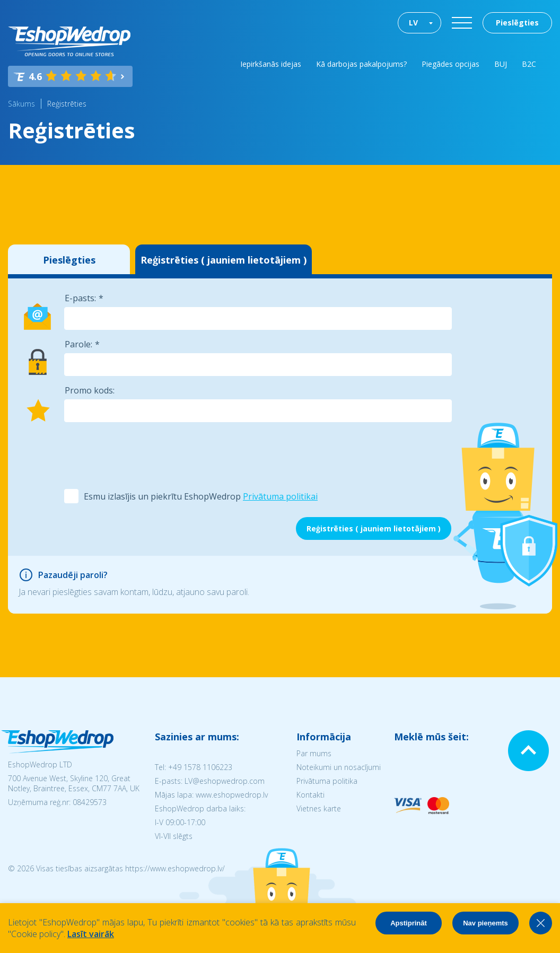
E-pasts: (80, 298)
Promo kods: (90, 390)
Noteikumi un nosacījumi (339, 767)
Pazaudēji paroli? (73, 575)
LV (413, 23)
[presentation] (144, 454)
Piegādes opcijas (450, 64)
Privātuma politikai (280, 496)
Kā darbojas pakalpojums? (361, 64)
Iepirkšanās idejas (271, 64)
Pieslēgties (517, 23)
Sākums (21, 104)
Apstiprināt (409, 923)
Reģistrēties (67, 104)
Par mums (314, 753)
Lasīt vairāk (91, 934)
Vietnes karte (319, 808)
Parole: (78, 344)
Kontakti (310, 795)
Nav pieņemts (485, 923)
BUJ (501, 64)
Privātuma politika (327, 781)
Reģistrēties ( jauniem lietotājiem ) (224, 260)
